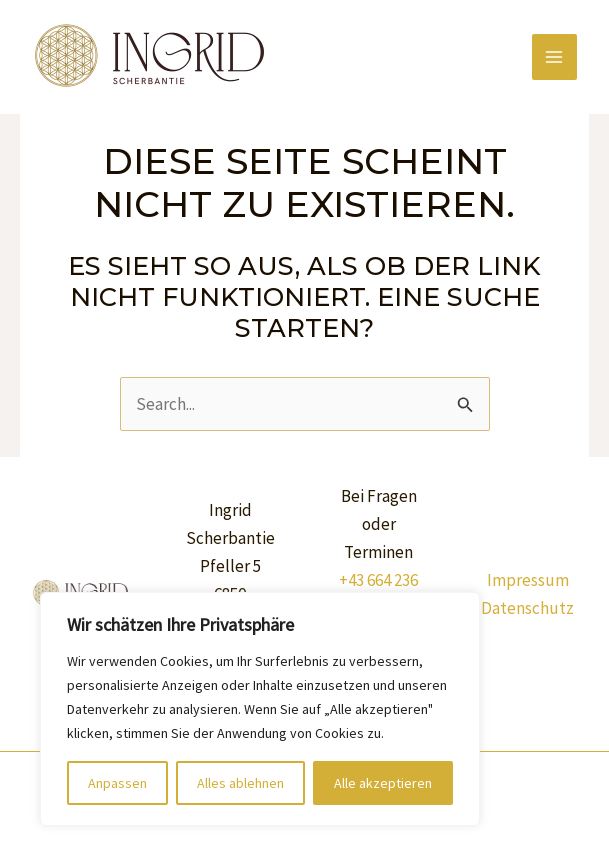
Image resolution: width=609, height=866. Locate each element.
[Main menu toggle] (555, 57)
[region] (260, 709)
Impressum (528, 580)
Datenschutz (527, 608)
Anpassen (117, 783)
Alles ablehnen (240, 783)
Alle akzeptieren (383, 783)
